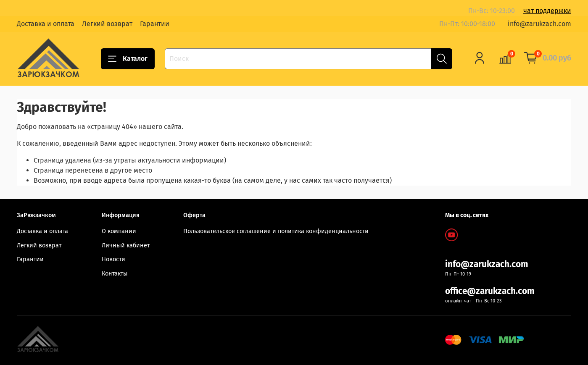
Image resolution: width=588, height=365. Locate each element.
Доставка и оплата (46, 24)
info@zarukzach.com (539, 24)
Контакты (115, 274)
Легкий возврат (107, 24)
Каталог (128, 59)
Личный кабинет (126, 246)
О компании (119, 231)
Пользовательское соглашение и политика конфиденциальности (276, 231)
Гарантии (155, 24)
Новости (113, 259)
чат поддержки (547, 11)
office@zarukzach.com (490, 291)
